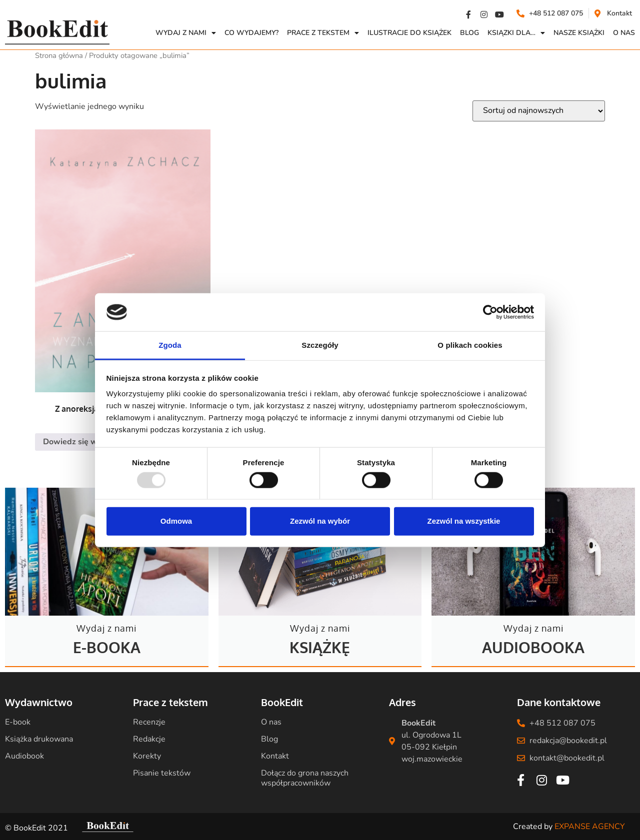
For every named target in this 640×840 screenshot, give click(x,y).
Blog (469, 33)
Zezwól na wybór (320, 521)
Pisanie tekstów (162, 773)
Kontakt (275, 756)
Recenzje (149, 722)
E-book (18, 722)
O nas (271, 722)
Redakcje (149, 739)
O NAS (624, 33)
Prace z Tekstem (323, 33)
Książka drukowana (39, 739)
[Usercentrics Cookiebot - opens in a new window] (490, 312)
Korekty (147, 756)
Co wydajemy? (251, 33)
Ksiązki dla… (516, 33)
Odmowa (176, 521)
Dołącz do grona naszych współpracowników (305, 778)
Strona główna (59, 55)
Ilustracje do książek (409, 33)
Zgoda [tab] (170, 345)
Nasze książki (579, 33)
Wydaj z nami (186, 33)
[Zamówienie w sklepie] (539, 111)
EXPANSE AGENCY (590, 827)
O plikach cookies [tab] (470, 345)
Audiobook (24, 756)
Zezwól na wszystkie (464, 521)
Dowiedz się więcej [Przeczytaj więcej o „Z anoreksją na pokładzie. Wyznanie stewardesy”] (79, 442)
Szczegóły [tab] (320, 345)
